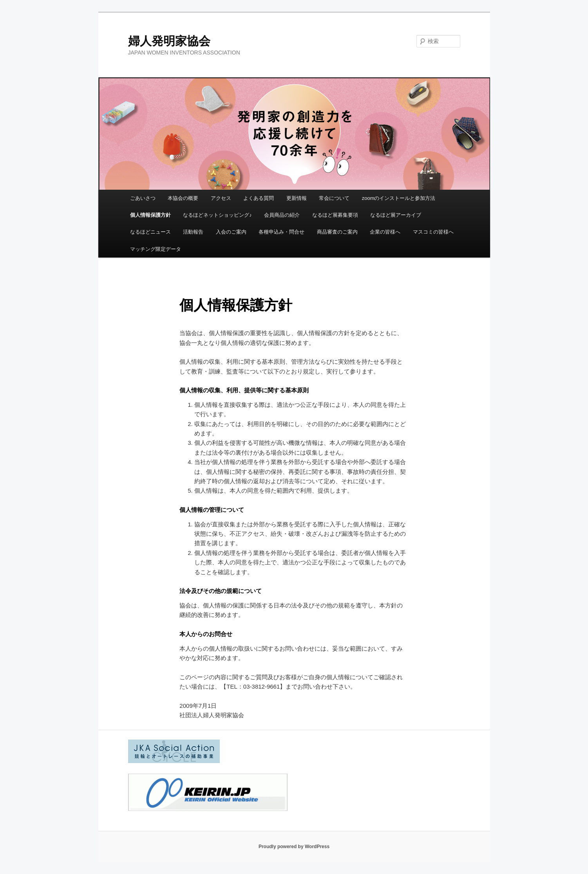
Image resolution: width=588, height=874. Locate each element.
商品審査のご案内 (337, 232)
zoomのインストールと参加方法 (399, 198)
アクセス (221, 198)
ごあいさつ (143, 198)
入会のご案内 (231, 232)
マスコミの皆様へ (433, 232)
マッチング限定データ (156, 249)
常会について (334, 198)
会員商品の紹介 (282, 215)
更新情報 (297, 198)
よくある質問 (259, 198)
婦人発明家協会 (169, 41)
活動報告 (193, 232)
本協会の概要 (183, 198)
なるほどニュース (150, 232)
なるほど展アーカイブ (396, 215)
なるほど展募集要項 (335, 215)
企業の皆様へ (385, 232)
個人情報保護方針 (150, 215)
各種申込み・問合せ (281, 232)
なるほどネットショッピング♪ (217, 215)
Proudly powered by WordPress (294, 847)
